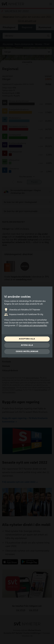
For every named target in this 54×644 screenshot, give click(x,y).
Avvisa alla (27, 345)
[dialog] (27, 322)
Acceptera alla (27, 339)
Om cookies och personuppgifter (32, 325)
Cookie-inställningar (27, 351)
